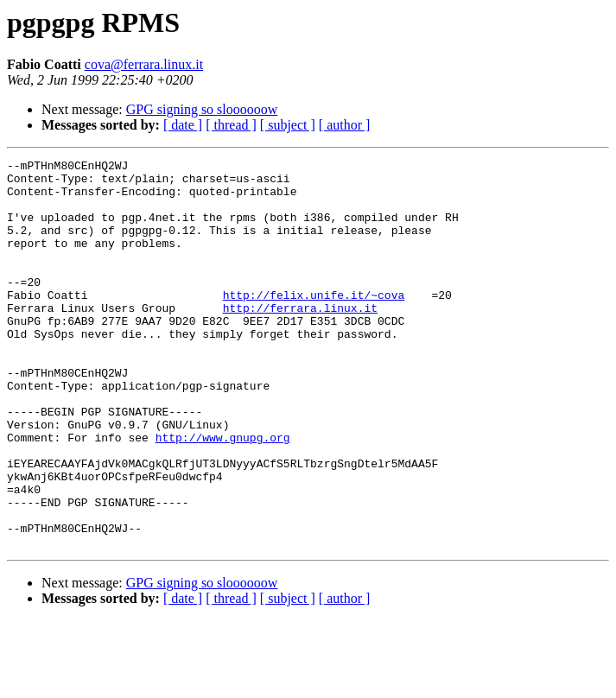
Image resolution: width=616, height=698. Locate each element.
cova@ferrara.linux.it (144, 64)
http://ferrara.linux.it (300, 339)
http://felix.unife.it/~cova (314, 323)
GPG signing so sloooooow (202, 109)
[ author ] (345, 125)
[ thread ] (231, 125)
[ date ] (183, 125)
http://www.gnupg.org (223, 494)
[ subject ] (288, 125)
